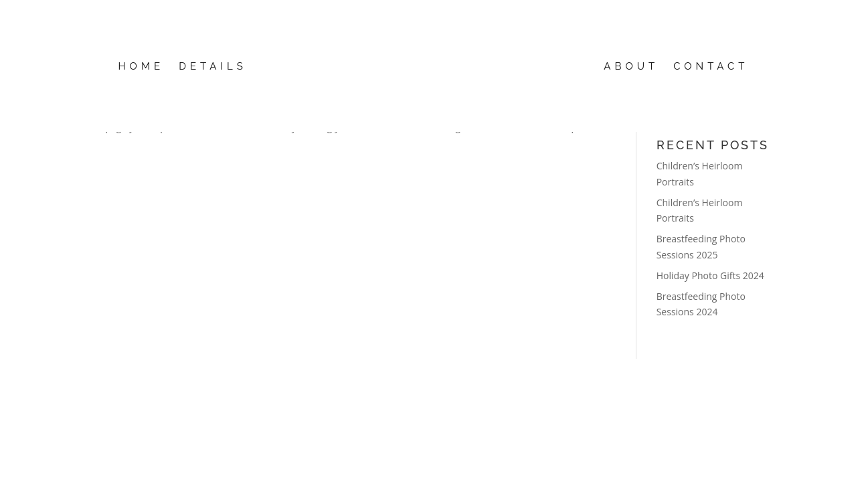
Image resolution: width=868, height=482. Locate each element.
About (631, 67)
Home (142, 67)
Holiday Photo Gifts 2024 (710, 275)
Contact (711, 67)
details (213, 67)
